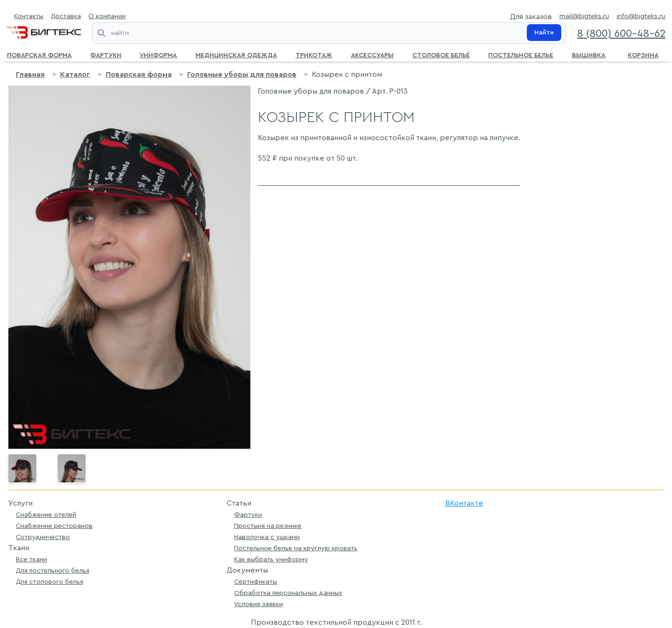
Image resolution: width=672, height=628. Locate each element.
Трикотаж (314, 54)
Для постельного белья (53, 571)
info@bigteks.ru (641, 16)
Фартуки (106, 54)
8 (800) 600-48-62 (621, 34)
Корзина (641, 54)
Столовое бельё (441, 54)
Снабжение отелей (46, 515)
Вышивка (589, 54)
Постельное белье (521, 54)
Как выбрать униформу (271, 559)
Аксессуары (372, 54)
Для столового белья (50, 582)
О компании (107, 16)
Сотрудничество (43, 537)
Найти (544, 33)
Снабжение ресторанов (54, 526)
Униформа (158, 54)
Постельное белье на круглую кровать (296, 548)
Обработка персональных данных (288, 593)
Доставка (66, 16)
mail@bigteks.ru (584, 16)
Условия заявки (259, 604)
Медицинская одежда (236, 54)
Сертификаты (255, 582)
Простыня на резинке (268, 526)
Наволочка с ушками (267, 537)
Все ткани (31, 559)
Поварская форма (39, 54)
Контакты (29, 16)
